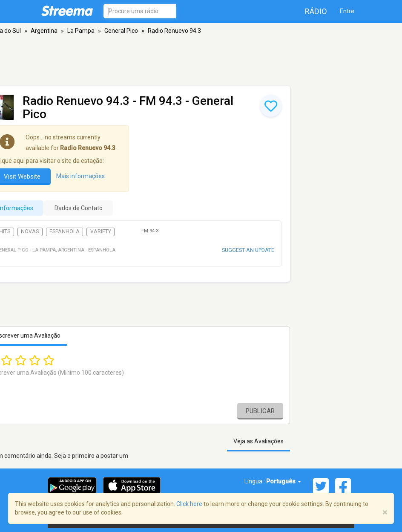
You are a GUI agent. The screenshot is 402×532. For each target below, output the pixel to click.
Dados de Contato (79, 208)
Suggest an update (248, 250)
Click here (189, 504)
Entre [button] (347, 11)
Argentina (44, 31)
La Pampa (81, 31)
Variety (101, 231)
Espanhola (65, 231)
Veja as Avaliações (258, 441)
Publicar (260, 411)
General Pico (121, 31)
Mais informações (80, 176)
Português (284, 481)
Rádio (316, 11)
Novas (30, 231)
